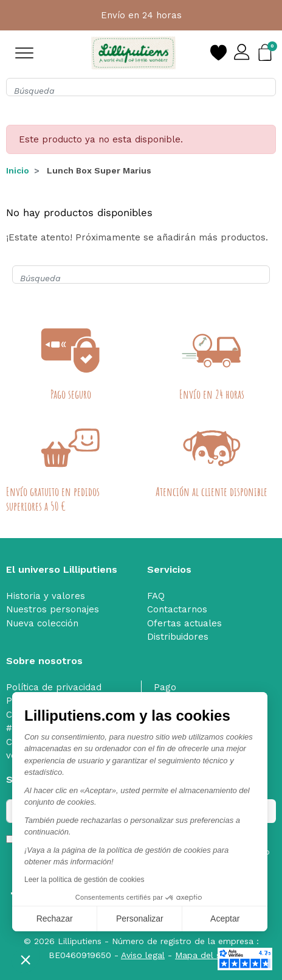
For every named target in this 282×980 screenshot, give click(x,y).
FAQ (156, 596)
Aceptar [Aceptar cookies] (225, 919)
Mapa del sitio (204, 955)
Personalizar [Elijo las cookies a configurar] (140, 919)
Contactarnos (177, 609)
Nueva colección (42, 623)
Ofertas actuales (184, 623)
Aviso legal (143, 955)
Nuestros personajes (53, 609)
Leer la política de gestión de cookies (84, 880)
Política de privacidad (54, 687)
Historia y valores (46, 596)
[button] (26, 959)
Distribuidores (178, 637)
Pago (165, 687)
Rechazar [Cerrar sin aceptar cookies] (55, 919)
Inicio (18, 170)
